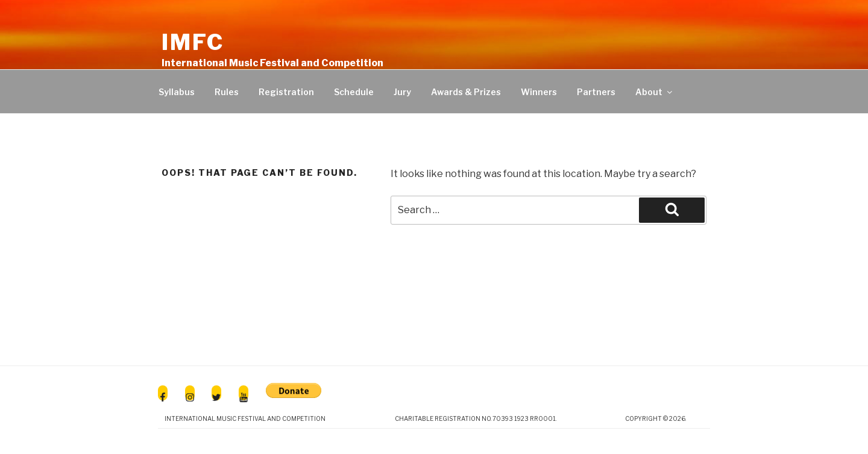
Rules (227, 92)
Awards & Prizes (466, 92)
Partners (596, 92)
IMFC (193, 42)
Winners (539, 92)
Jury (402, 92)
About (655, 92)
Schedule (354, 92)
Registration (286, 92)
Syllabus (177, 92)
